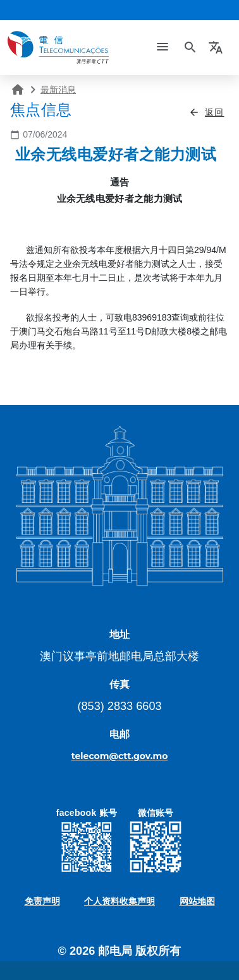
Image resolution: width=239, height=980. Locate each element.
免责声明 (42, 901)
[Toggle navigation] (162, 48)
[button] (217, 47)
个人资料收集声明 (120, 901)
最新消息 (58, 90)
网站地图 (197, 901)
